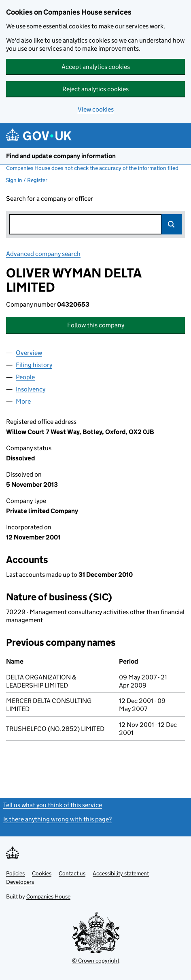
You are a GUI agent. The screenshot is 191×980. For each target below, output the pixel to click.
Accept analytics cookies (96, 67)
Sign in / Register (27, 180)
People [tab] (25, 377)
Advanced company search (43, 254)
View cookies (96, 109)
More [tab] (23, 401)
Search (172, 224)
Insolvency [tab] (31, 389)
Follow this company (96, 325)
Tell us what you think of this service (53, 805)
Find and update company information (61, 156)
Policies (15, 873)
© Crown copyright (96, 961)
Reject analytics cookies (95, 89)
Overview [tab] (29, 353)
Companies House (48, 896)
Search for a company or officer (50, 199)
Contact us (72, 873)
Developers (20, 882)
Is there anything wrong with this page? (57, 819)
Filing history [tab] (34, 365)
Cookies (42, 873)
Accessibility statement (121, 873)
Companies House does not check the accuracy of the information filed (92, 168)
